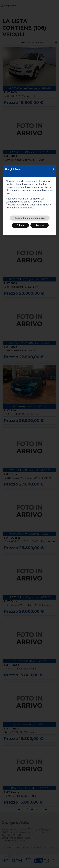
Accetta (40, 225)
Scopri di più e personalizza (30, 218)
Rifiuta (20, 225)
